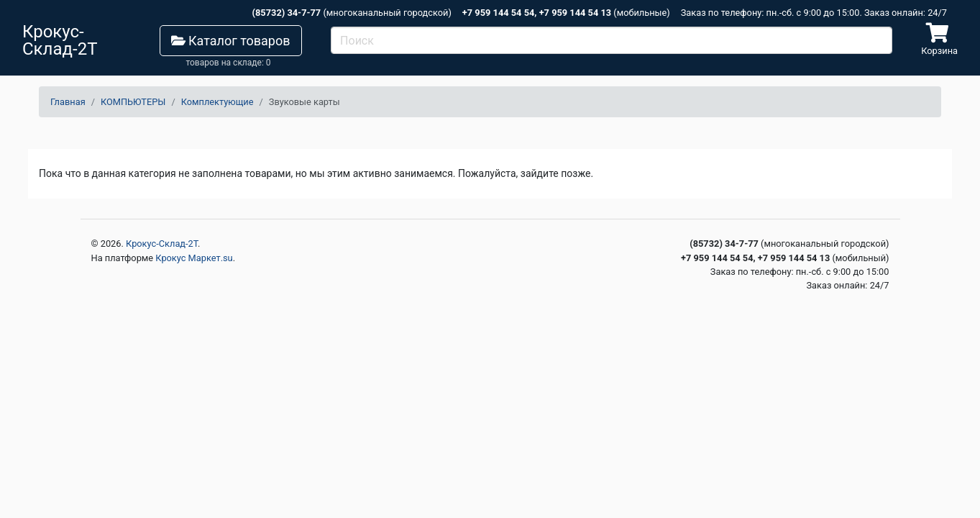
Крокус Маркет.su (194, 258)
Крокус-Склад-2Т (162, 244)
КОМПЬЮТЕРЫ (133, 102)
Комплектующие (217, 102)
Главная (68, 102)
